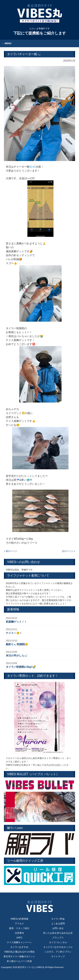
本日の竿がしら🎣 (17, 656)
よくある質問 (58, 924)
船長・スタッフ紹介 (19, 928)
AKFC (19, 938)
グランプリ (58, 938)
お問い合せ (58, 928)
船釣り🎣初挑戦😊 (17, 644)
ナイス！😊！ (14, 633)
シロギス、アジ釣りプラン (58, 952)
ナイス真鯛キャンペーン (19, 942)
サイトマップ (58, 956)
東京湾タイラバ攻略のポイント (19, 956)
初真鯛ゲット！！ (16, 622)
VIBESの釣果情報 (19, 919)
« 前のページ (11, 551)
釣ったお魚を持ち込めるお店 (58, 933)
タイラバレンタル (58, 942)
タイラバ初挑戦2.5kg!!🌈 (21, 667)
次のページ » (68, 551)
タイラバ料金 (58, 919)
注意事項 (19, 933)
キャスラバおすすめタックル (58, 947)
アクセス (19, 924)
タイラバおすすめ (19, 947)
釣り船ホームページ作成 (19, 961)
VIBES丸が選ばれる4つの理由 (19, 952)
